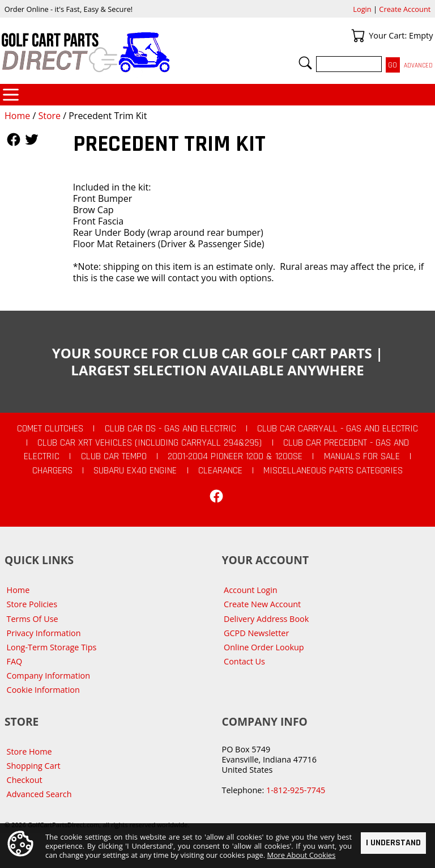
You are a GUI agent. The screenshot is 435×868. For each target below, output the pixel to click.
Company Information (48, 676)
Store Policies (32, 604)
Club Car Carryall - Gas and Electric (338, 429)
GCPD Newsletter (256, 633)
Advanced (418, 65)
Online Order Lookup (264, 647)
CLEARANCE (220, 471)
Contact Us (244, 661)
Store (49, 116)
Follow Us (14, 139)
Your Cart (358, 36)
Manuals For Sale (362, 456)
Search (305, 63)
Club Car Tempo (114, 456)
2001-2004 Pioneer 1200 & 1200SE (235, 456)
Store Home (29, 751)
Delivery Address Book (266, 619)
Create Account (405, 9)
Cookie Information (43, 690)
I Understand (393, 843)
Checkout (25, 780)
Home (17, 116)
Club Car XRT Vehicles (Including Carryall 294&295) (150, 443)
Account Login (251, 590)
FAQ (15, 661)
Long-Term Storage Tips (52, 647)
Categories (11, 95)
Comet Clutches (50, 429)
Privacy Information (44, 633)
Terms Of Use (33, 619)
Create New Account (262, 604)
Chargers (52, 471)
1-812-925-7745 (296, 790)
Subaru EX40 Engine (135, 471)
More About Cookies (301, 855)
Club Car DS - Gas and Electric (170, 429)
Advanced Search (39, 794)
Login (362, 9)
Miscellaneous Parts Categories (333, 471)
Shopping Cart (34, 766)
